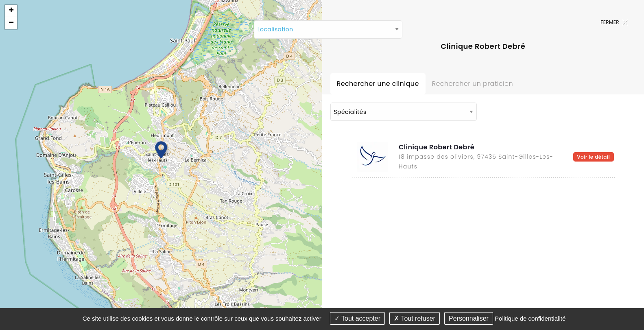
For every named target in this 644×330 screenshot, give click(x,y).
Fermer (614, 22)
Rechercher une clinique (378, 84)
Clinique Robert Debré (437, 147)
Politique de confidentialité (530, 318)
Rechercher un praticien (473, 84)
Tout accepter (357, 318)
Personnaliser (469, 318)
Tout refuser (415, 318)
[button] (161, 150)
